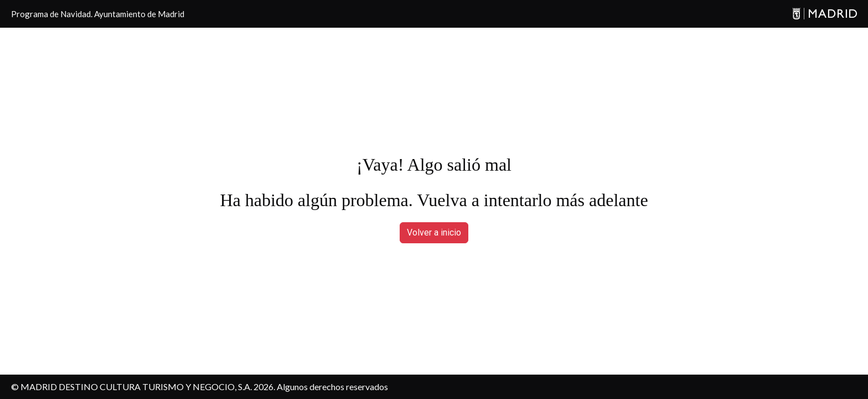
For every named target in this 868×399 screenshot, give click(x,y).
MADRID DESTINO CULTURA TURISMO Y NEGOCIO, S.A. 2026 (147, 387)
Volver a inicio (434, 232)
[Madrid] (825, 14)
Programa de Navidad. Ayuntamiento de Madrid (98, 14)
